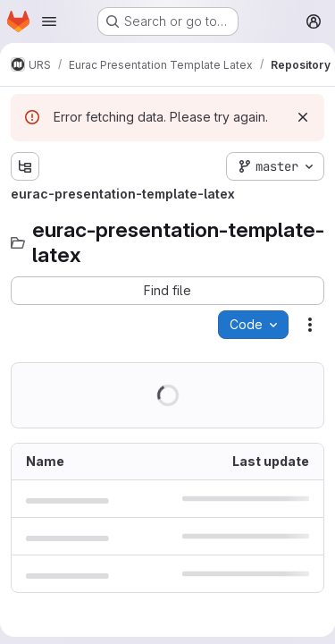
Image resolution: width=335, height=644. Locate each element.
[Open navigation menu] (49, 21)
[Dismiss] (303, 117)
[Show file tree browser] (25, 166)
